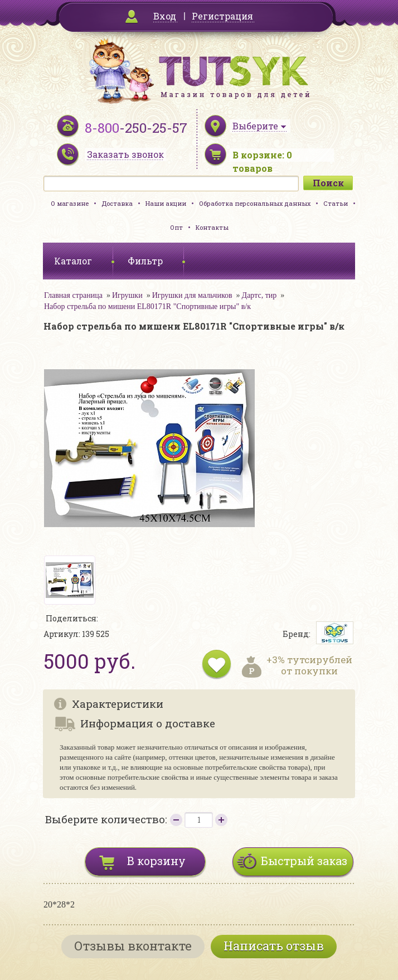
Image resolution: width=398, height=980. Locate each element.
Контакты (212, 227)
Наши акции (166, 203)
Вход (165, 16)
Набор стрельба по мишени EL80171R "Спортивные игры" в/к (147, 306)
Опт (176, 227)
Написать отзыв (274, 946)
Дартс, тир (259, 295)
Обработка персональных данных (255, 203)
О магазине (70, 203)
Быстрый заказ (304, 861)
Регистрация (222, 16)
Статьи (336, 203)
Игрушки (127, 295)
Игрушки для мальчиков (192, 295)
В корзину (156, 861)
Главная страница (73, 295)
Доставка (117, 203)
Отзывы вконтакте (133, 946)
